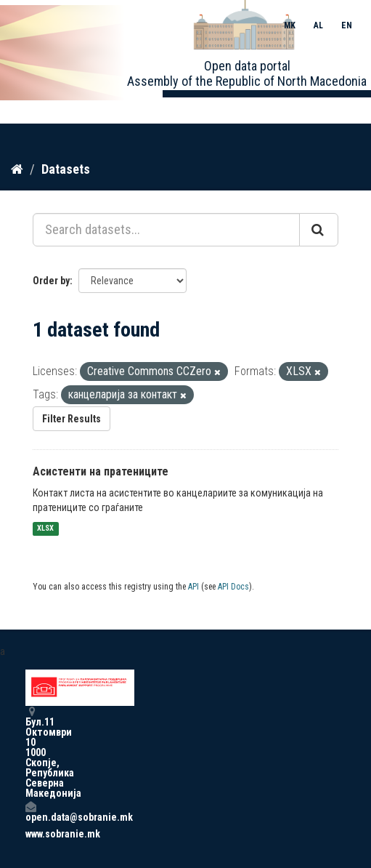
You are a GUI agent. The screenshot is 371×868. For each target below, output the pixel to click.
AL (318, 25)
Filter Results (72, 419)
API (193, 587)
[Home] (17, 169)
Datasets (66, 169)
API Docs (233, 587)
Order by (51, 281)
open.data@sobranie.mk (30, 812)
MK (290, 25)
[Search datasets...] (166, 230)
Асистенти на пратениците (101, 471)
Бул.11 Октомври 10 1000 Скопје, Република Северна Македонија (30, 752)
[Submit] (319, 230)
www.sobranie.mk (30, 834)
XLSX (45, 529)
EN (347, 25)
